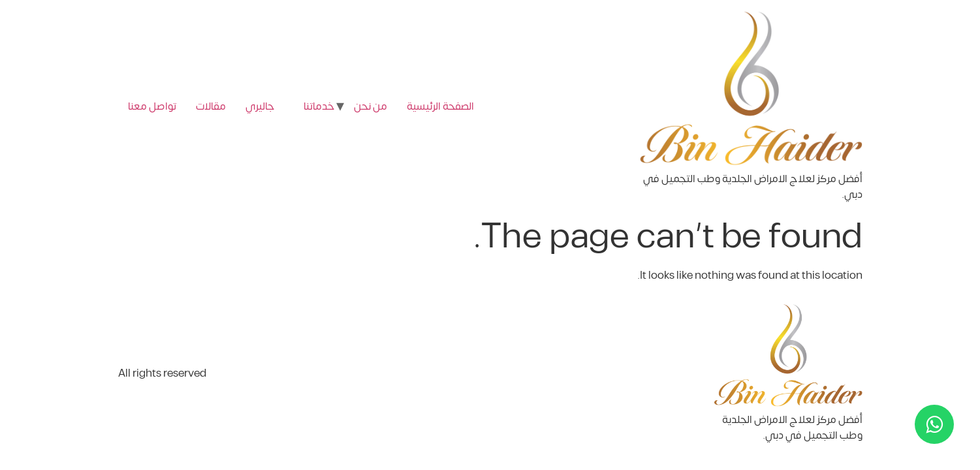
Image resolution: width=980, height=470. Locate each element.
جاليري (260, 106)
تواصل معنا (152, 106)
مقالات (211, 106)
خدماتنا (319, 106)
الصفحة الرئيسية (440, 106)
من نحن (371, 106)
